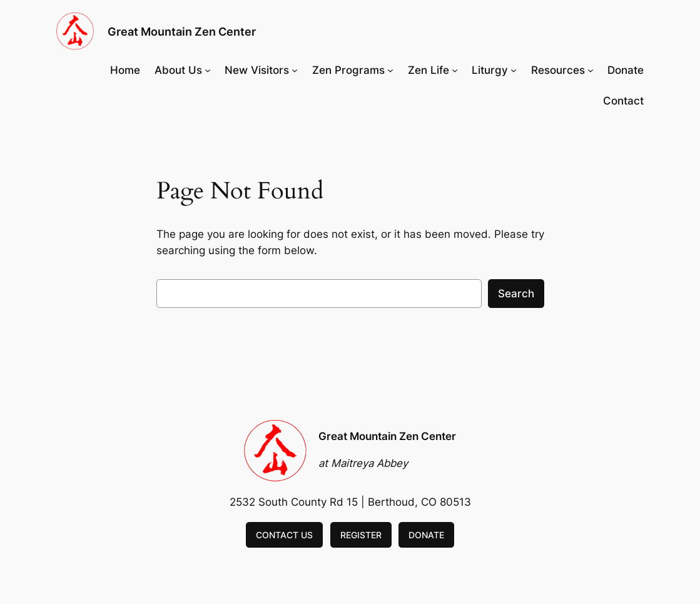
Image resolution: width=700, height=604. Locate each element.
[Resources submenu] (591, 70)
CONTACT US (284, 535)
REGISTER (361, 535)
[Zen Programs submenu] (390, 70)
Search (516, 294)
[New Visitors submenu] (295, 70)
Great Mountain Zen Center (182, 31)
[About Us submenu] (208, 70)
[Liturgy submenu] (514, 70)
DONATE (426, 535)
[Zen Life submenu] (455, 70)
